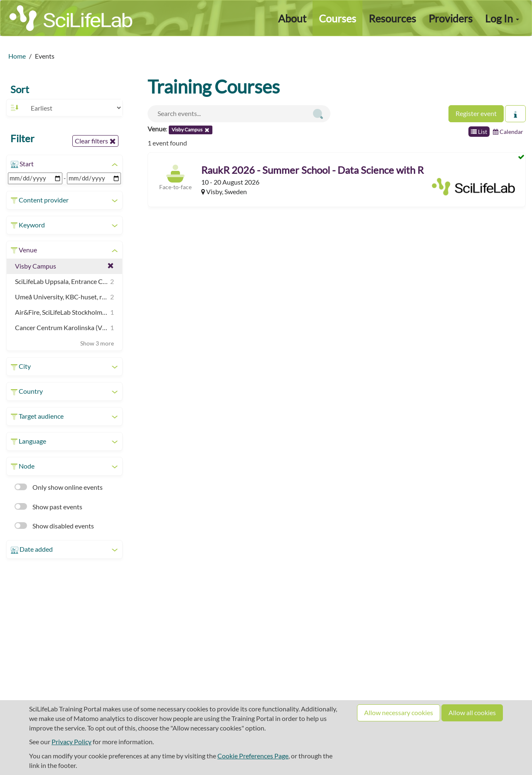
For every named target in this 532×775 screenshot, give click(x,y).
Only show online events (59, 487)
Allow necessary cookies (399, 712)
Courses (337, 18)
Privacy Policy (71, 742)
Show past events (48, 507)
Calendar (508, 132)
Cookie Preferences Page (253, 756)
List (479, 132)
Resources (392, 18)
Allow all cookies (472, 712)
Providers (451, 18)
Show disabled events (54, 526)
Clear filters (95, 141)
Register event (476, 113)
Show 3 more (97, 343)
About (292, 18)
